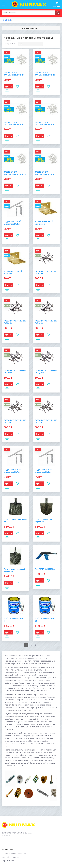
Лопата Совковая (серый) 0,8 (15, 521)
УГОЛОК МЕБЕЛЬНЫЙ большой (13, 272)
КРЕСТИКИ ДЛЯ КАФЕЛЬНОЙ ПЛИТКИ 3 (45, 123)
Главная (6, 20)
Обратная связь (9, 861)
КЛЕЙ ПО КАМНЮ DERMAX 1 (15, 620)
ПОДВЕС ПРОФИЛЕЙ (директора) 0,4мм (13, 223)
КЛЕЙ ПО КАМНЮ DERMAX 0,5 (46, 620)
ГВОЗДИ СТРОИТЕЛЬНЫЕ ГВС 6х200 (46, 272)
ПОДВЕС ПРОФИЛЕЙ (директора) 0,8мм (44, 471)
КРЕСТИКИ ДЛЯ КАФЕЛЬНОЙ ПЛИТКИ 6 (14, 74)
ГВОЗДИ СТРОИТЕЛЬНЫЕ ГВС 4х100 (15, 372)
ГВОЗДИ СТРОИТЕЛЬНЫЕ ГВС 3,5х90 (46, 372)
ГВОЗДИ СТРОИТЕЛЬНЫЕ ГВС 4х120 (46, 322)
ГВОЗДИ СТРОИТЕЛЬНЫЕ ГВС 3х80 (15, 421)
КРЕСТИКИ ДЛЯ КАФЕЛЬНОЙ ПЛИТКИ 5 (45, 74)
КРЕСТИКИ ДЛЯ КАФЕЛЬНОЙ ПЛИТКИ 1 (45, 173)
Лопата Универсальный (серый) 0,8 (15, 570)
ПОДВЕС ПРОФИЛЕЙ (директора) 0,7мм (13, 471)
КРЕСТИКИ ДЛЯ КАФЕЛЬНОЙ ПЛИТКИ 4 (14, 123)
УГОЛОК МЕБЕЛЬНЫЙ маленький (44, 223)
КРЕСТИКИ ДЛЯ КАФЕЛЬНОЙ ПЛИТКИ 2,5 (15, 173)
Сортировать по (10, 44)
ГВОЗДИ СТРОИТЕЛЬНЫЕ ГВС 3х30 (46, 421)
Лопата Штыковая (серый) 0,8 (43, 521)
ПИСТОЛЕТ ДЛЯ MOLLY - (45, 569)
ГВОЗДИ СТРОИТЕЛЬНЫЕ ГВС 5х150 (15, 322)
